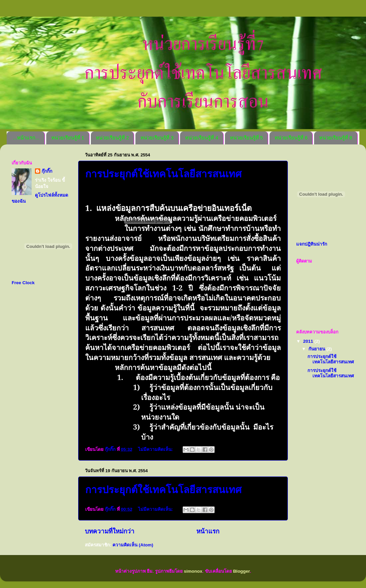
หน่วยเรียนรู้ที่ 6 (291, 138)
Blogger (241, 571)
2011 (309, 341)
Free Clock (23, 283)
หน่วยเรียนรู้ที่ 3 (157, 138)
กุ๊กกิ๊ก (47, 171)
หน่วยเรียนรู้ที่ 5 (247, 138)
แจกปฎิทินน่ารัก (312, 244)
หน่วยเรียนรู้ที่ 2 (112, 138)
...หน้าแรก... (26, 138)
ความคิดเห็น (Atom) (133, 545)
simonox (193, 571)
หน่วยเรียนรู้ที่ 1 (68, 138)
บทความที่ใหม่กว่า (110, 531)
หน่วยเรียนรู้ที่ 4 (202, 138)
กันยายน (317, 349)
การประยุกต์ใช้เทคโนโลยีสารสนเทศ (163, 490)
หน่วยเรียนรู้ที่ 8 (336, 138)
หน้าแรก (208, 531)
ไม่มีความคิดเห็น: (156, 449)
